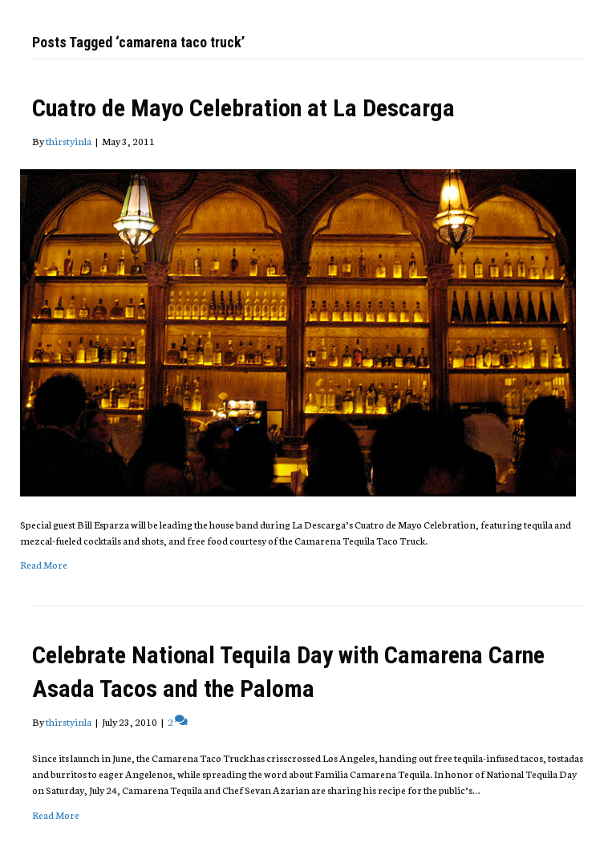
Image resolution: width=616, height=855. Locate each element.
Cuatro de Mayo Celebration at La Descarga (243, 108)
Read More (44, 564)
